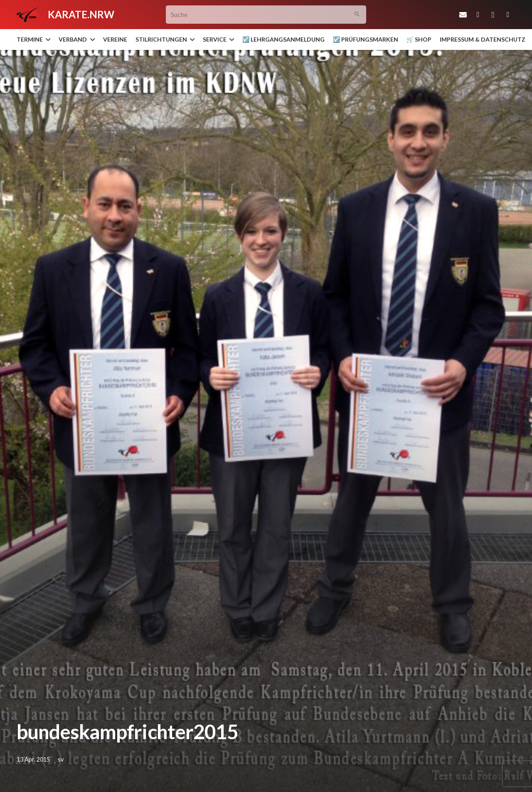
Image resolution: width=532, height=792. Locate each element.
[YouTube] (508, 15)
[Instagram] (493, 15)
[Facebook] (478, 15)
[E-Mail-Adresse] (463, 15)
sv (61, 759)
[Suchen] (357, 15)
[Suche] (266, 15)
